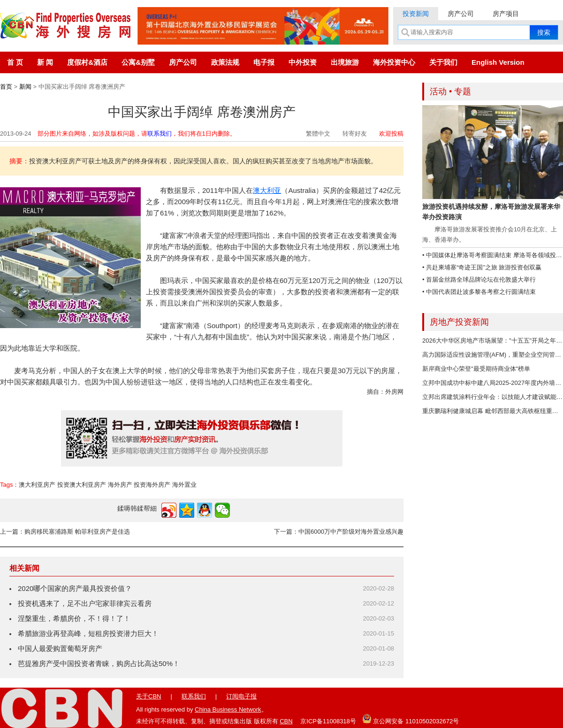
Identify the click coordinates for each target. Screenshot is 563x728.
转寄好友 (355, 134)
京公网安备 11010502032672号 (411, 719)
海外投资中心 (394, 62)
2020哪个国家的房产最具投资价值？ (75, 588)
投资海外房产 (152, 485)
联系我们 (160, 134)
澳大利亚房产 (37, 485)
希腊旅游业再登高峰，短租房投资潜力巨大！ (88, 633)
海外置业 (184, 485)
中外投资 (303, 62)
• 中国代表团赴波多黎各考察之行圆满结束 (479, 292)
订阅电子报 (241, 696)
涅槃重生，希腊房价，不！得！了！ (74, 618)
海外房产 (120, 485)
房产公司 (461, 14)
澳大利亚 (267, 190)
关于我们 (443, 62)
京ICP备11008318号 (328, 721)
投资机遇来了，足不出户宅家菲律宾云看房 (85, 603)
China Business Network (228, 709)
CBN (286, 721)
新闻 (25, 87)
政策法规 (225, 62)
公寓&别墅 (138, 62)
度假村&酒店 (87, 62)
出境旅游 (345, 62)
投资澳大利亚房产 (82, 485)
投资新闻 (416, 14)
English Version (498, 62)
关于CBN (148, 696)
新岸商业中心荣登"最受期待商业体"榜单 (476, 369)
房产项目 (506, 14)
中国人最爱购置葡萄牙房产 (60, 648)
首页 (6, 87)
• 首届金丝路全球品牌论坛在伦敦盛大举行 (479, 280)
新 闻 (45, 62)
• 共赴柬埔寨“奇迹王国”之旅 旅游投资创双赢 (482, 267)
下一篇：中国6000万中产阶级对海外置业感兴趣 (339, 532)
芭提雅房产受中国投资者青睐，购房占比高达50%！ (99, 663)
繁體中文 (318, 134)
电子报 (264, 62)
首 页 (15, 62)
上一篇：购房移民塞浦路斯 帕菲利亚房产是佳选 (65, 532)
